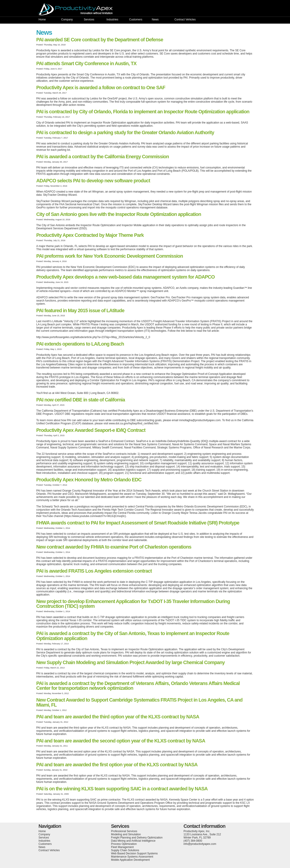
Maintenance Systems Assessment (132, 857)
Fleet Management (122, 847)
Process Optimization (124, 844)
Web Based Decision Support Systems (134, 853)
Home (42, 20)
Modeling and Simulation (126, 834)
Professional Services (124, 831)
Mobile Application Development (130, 860)
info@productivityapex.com (200, 844)
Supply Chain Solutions (125, 850)
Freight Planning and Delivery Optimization (137, 838)
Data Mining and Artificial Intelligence (133, 841)
